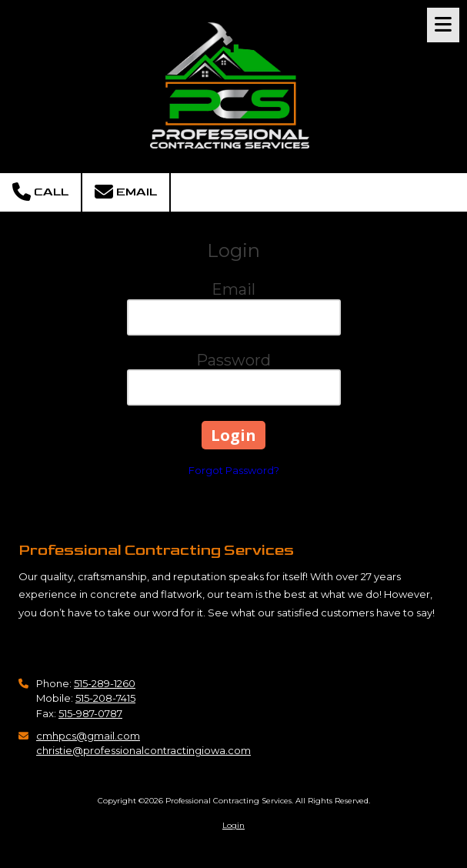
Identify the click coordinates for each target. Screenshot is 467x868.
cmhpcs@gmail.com (88, 736)
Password (233, 360)
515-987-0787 (90, 713)
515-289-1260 (105, 683)
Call (40, 192)
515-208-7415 (105, 698)
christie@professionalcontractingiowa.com (143, 750)
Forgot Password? (234, 470)
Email (126, 192)
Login (233, 825)
